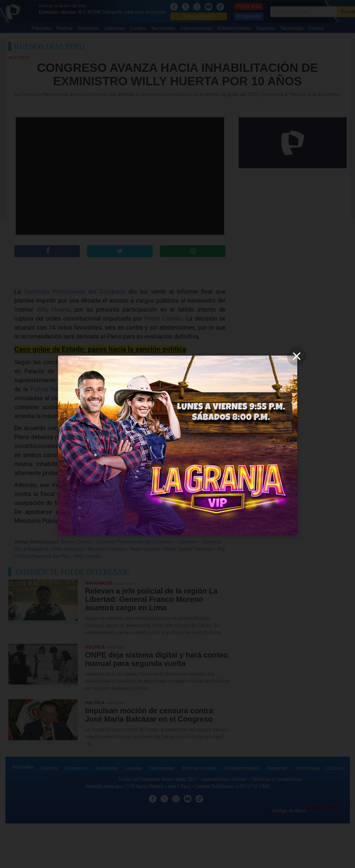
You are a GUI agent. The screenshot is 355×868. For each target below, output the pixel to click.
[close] (297, 356)
